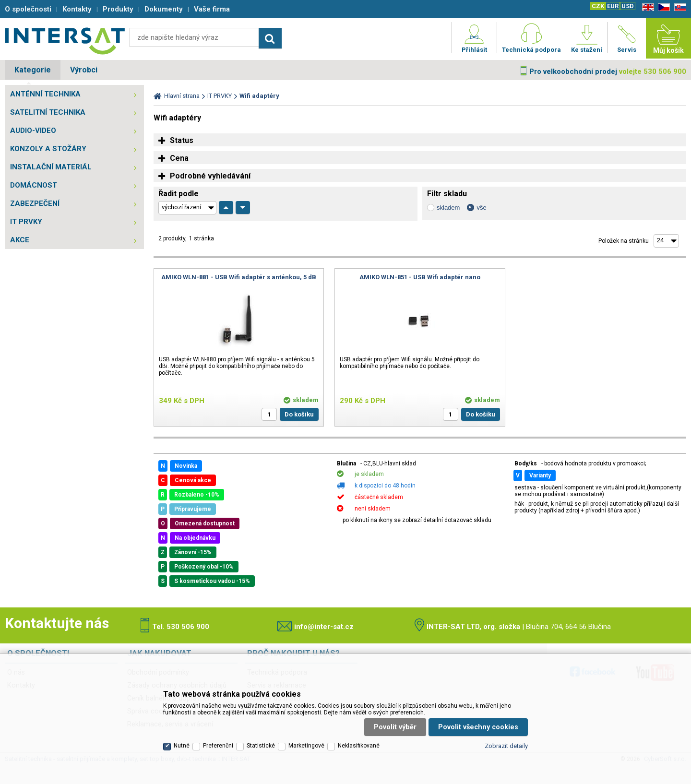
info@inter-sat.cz (324, 627)
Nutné (182, 746)
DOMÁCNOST (34, 185)
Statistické (261, 746)
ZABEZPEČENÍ (35, 203)
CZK (598, 6)
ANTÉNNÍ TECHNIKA (45, 94)
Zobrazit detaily (506, 746)
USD (628, 6)
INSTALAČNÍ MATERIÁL (51, 167)
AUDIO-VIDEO (33, 131)
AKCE (20, 240)
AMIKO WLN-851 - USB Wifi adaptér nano (420, 277)
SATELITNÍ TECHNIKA (48, 112)
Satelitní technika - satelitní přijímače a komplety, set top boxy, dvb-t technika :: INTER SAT (65, 41)
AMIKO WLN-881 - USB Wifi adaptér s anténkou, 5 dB (239, 277)
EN (646, 7)
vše (481, 208)
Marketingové (306, 746)
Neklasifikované (359, 746)
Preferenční (218, 746)
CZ (662, 7)
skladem (448, 208)
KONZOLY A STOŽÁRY (48, 149)
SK (679, 7)
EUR (613, 6)
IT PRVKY (26, 222)
